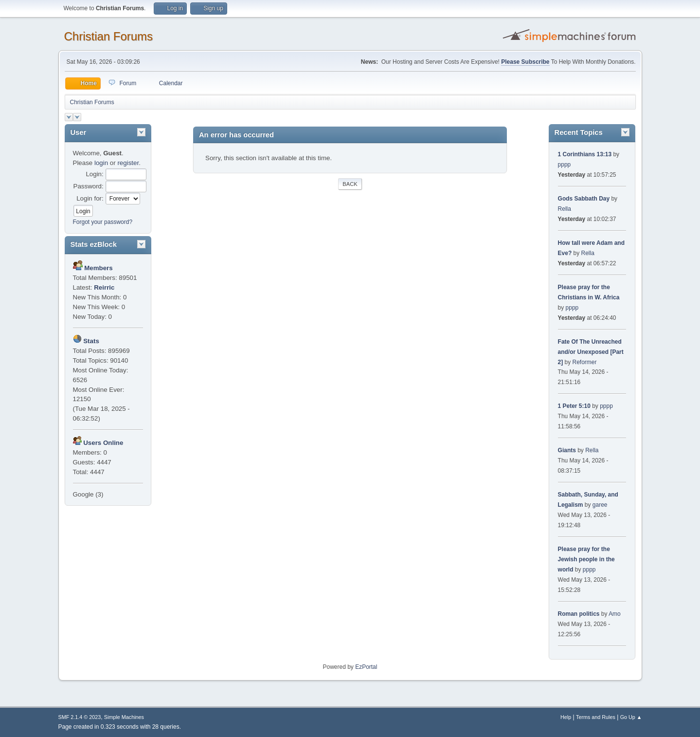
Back (350, 184)
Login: (94, 174)
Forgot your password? (103, 222)
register (128, 163)
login (101, 163)
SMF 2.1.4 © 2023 (80, 717)
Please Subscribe (525, 62)
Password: (89, 186)
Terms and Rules (596, 717)
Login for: (90, 198)
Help (566, 717)
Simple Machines (124, 717)
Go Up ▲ (631, 717)
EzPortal (366, 667)
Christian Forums (109, 36)
